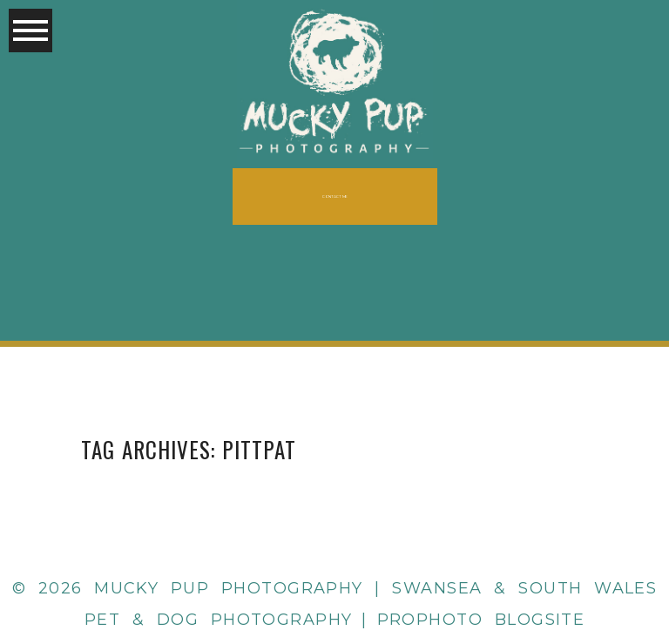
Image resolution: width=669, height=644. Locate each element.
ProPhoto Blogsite (481, 620)
